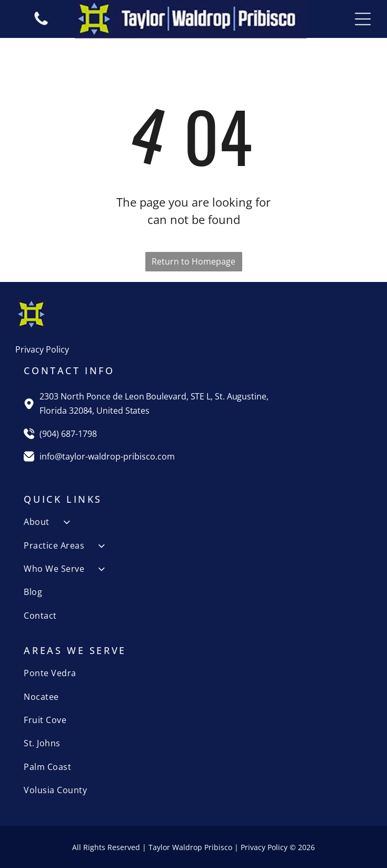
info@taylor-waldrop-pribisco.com (107, 456)
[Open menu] (363, 19)
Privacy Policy (42, 349)
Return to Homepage (193, 261)
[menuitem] (193, 522)
